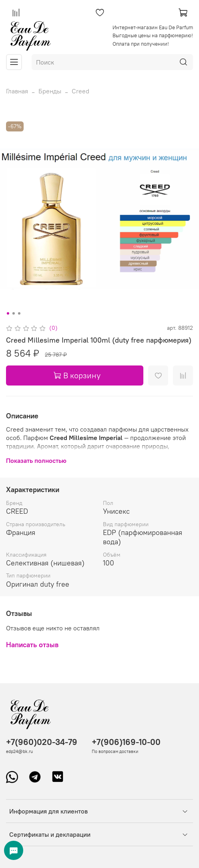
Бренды (50, 91)
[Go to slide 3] (19, 313)
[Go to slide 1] (8, 313)
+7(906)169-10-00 (126, 742)
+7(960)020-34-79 (42, 742)
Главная (17, 91)
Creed (80, 91)
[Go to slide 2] (13, 313)
